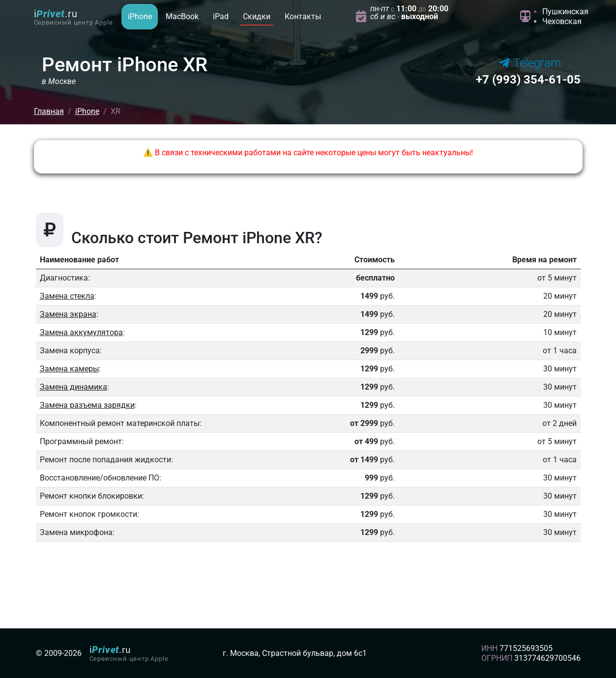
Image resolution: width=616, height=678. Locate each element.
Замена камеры (69, 369)
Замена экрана (68, 314)
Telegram (530, 63)
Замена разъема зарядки (87, 405)
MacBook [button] (182, 16)
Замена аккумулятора (81, 332)
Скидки (257, 16)
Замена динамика (73, 387)
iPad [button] (221, 16)
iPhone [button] (140, 16)
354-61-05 (528, 80)
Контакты (303, 16)
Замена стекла (67, 296)
